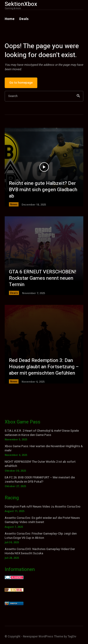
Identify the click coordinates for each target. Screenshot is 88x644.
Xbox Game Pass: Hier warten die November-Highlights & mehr (44, 448)
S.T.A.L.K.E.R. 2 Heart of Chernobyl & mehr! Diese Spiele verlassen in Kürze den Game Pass (42, 433)
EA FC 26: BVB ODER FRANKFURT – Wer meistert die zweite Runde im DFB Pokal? (40, 479)
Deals (14, 293)
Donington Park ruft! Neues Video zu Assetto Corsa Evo (43, 506)
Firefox (14, 603)
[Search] (78, 96)
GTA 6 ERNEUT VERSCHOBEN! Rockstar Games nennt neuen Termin (43, 278)
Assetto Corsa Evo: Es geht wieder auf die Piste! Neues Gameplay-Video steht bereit (42, 520)
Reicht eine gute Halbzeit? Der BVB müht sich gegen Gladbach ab (43, 190)
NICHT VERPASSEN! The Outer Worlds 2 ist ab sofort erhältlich (40, 464)
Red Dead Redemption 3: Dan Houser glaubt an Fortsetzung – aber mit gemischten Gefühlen (44, 367)
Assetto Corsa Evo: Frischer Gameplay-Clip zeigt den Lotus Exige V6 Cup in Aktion (41, 536)
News (14, 204)
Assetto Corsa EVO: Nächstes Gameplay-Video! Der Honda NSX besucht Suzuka (40, 551)
